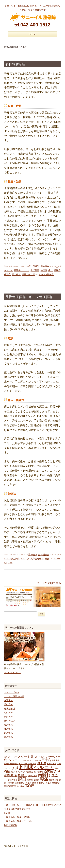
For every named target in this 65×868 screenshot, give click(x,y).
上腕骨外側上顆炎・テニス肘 (18, 821)
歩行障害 (35, 270)
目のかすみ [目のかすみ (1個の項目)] (20, 772)
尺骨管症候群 (37, 559)
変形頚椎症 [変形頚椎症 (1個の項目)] (52, 764)
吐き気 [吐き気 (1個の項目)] (33, 764)
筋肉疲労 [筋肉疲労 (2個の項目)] (50, 771)
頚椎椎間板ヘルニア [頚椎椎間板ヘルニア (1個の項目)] (23, 783)
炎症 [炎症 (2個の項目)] (7, 771)
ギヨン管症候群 (12, 559)
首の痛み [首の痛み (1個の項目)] (20, 786)
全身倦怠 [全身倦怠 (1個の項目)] (14, 764)
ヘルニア (8, 270)
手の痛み (33, 555)
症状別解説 (34, 266)
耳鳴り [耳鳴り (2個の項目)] (22, 775)
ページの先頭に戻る (49, 583)
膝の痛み (8, 729)
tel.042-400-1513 (12, 673)
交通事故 (8, 700)
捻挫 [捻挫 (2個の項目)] (15, 768)
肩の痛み (8, 717)
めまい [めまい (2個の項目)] (9, 757)
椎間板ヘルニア (22, 270)
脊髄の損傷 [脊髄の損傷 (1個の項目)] (13, 780)
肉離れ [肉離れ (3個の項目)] (44, 775)
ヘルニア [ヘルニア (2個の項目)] (14, 760)
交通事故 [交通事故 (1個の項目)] (56, 760)
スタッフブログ (12, 692)
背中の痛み (10, 721)
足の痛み (8, 733)
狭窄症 (44, 270)
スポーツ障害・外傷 (14, 696)
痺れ (51, 270)
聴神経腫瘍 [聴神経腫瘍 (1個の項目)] (33, 776)
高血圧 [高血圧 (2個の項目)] (30, 786)
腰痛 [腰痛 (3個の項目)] (44, 779)
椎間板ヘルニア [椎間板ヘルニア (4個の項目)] (37, 767)
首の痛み (8, 737)
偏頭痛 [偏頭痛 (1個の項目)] (7, 764)
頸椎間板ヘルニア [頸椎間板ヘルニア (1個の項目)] (44, 783)
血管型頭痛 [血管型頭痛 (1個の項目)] (54, 780)
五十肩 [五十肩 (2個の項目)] (46, 760)
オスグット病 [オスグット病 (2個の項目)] (24, 757)
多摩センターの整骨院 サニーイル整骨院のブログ (33, 17)
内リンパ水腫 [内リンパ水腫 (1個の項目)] (24, 764)
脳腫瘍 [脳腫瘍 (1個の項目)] (36, 780)
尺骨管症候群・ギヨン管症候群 (29, 297)
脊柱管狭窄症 (15, 64)
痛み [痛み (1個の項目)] (13, 772)
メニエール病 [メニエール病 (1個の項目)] (35, 760)
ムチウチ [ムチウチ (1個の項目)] (25, 760)
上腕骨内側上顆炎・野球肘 (17, 817)
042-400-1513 (32, 25)
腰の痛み (45, 266)
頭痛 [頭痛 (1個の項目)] (34, 783)
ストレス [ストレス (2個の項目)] (41, 757)
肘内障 (7, 813)
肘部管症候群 (11, 825)
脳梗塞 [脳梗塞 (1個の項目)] (30, 780)
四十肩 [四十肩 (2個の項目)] (42, 763)
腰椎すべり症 (28, 274)
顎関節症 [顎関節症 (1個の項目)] (12, 786)
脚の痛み (16, 274)
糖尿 (47, 559)
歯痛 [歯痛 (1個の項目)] (57, 768)
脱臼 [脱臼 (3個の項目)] (22, 779)
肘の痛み (8, 713)
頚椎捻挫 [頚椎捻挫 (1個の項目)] (10, 783)
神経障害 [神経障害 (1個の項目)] (29, 772)
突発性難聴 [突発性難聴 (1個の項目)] (38, 772)
